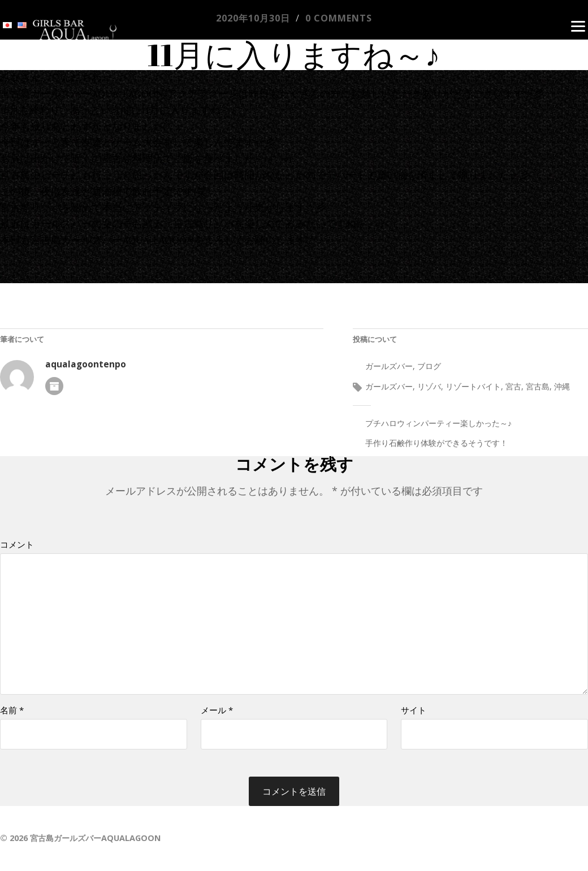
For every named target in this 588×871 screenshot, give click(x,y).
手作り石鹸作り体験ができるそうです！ (436, 443)
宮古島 (538, 386)
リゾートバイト (473, 386)
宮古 (513, 386)
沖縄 (562, 386)
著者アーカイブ (54, 386)
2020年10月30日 (253, 18)
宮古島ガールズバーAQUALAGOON (95, 838)
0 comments (339, 18)
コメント (17, 545)
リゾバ (429, 386)
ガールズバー (389, 366)
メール (217, 710)
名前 (12, 710)
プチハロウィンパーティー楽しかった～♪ (438, 423)
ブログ (429, 366)
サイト (414, 710)
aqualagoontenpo (86, 364)
